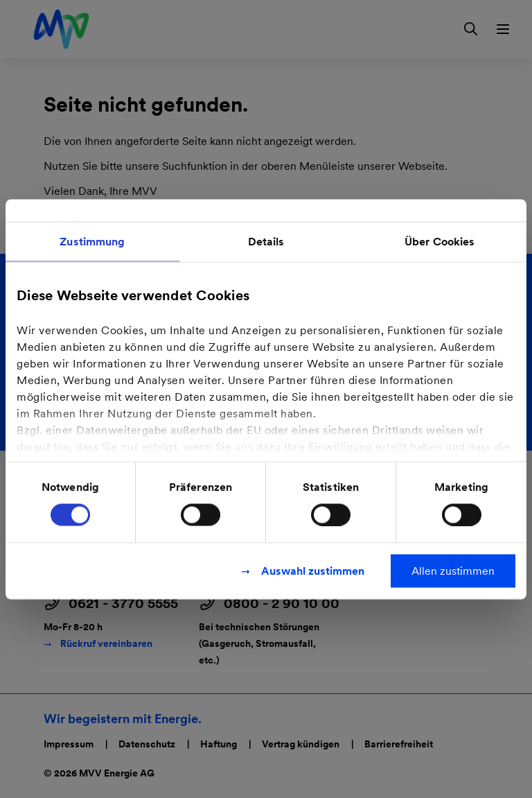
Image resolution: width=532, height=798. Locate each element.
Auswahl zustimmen (313, 570)
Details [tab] (266, 241)
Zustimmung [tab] (92, 241)
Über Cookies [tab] (440, 241)
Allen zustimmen (453, 570)
